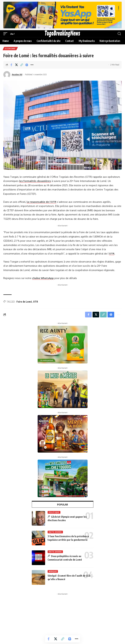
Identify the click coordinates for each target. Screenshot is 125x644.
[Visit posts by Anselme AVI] (7, 75)
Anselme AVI (17, 75)
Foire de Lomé (24, 302)
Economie (10, 49)
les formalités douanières (35, 181)
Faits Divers (55, 532)
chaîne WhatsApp (43, 278)
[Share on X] (16, 65)
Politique (54, 512)
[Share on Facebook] (11, 65)
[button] (6, 34)
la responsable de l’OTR (41, 202)
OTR (112, 254)
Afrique (53, 571)
